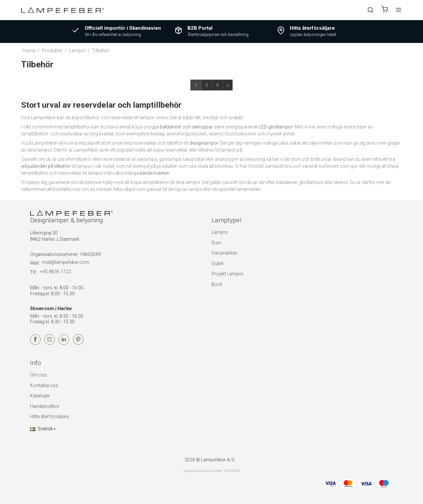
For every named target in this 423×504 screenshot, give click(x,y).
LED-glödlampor (276, 127)
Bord (217, 284)
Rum (216, 243)
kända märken (155, 173)
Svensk (41, 429)
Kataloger (40, 396)
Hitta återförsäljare (49, 416)
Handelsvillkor (45, 406)
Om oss (38, 375)
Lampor (220, 232)
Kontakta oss (44, 385)
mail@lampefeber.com (66, 262)
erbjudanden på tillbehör (46, 166)
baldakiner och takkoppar (186, 127)
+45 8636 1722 (56, 271)
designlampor (204, 143)
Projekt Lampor (228, 274)
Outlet (217, 264)
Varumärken (224, 253)
